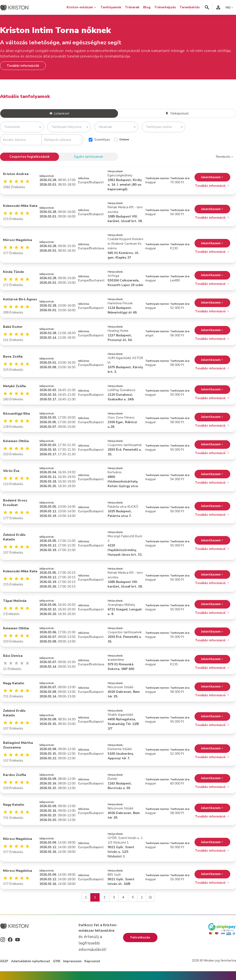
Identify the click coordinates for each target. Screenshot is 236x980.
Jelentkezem (212, 177)
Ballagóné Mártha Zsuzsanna (18, 745)
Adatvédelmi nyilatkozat (31, 961)
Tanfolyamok (111, 7)
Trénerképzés (165, 7)
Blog (147, 7)
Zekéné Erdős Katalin (14, 537)
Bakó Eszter (13, 327)
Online (121, 140)
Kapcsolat (92, 961)
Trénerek (132, 7)
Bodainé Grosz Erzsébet (15, 503)
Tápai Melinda (15, 601)
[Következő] (142, 897)
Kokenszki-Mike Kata (20, 206)
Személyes (99, 140)
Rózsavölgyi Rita (16, 414)
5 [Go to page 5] (133, 897)
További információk (23, 66)
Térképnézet (177, 113)
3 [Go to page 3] (114, 897)
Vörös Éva (11, 471)
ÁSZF (4, 961)
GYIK (57, 961)
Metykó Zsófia (14, 386)
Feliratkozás (140, 937)
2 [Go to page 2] (104, 897)
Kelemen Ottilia (16, 441)
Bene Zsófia (13, 357)
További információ (212, 186)
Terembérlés (190, 7)
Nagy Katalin (14, 683)
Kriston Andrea (16, 174)
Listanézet (59, 113)
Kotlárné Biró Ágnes (20, 299)
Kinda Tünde (13, 272)
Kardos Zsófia (15, 775)
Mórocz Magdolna (18, 240)
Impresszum (72, 961)
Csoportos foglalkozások (29, 157)
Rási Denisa (13, 656)
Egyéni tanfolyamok (89, 157)
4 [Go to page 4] (123, 897)
